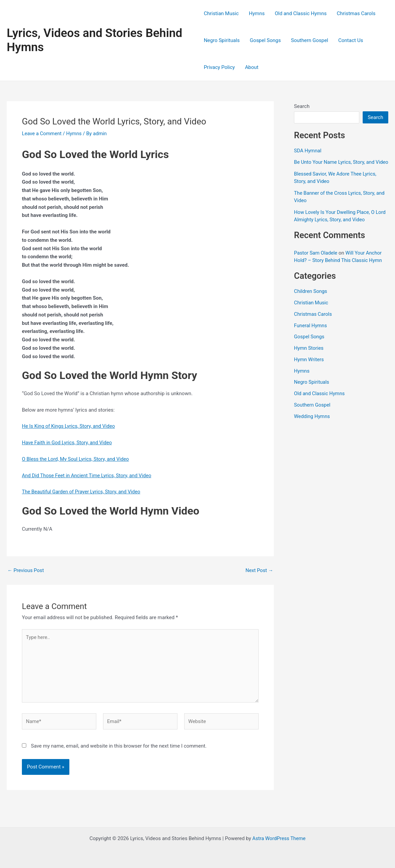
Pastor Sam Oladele (316, 260)
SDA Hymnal (308, 151)
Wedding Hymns (312, 424)
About (252, 67)
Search (302, 106)
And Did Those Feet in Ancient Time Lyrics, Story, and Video (88, 476)
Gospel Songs (265, 40)
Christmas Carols (356, 13)
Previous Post (26, 571)
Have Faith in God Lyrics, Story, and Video (68, 443)
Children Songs (311, 299)
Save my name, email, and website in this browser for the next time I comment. (119, 748)
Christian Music (221, 13)
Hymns (257, 13)
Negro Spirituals (222, 40)
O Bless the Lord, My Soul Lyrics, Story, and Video (77, 459)
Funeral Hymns (311, 333)
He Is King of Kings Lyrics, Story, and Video (70, 426)
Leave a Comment (42, 134)
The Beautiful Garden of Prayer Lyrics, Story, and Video (83, 492)
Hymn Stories (309, 356)
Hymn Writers (309, 367)
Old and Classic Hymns (301, 13)
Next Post (259, 571)
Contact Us (351, 40)
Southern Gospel (309, 40)
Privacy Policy (219, 67)
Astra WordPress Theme (279, 838)
